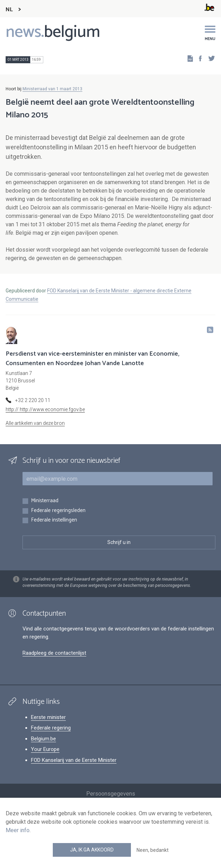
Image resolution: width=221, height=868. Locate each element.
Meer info (18, 830)
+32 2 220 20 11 (33, 400)
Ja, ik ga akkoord (92, 850)
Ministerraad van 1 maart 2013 (52, 89)
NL (9, 10)
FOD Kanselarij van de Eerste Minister (74, 760)
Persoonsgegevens (111, 794)
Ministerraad (45, 501)
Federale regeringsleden (58, 511)
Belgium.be (43, 739)
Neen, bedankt (153, 850)
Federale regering (51, 728)
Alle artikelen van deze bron (35, 423)
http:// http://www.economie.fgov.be (45, 409)
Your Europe (45, 749)
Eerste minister (48, 717)
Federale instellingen (54, 520)
